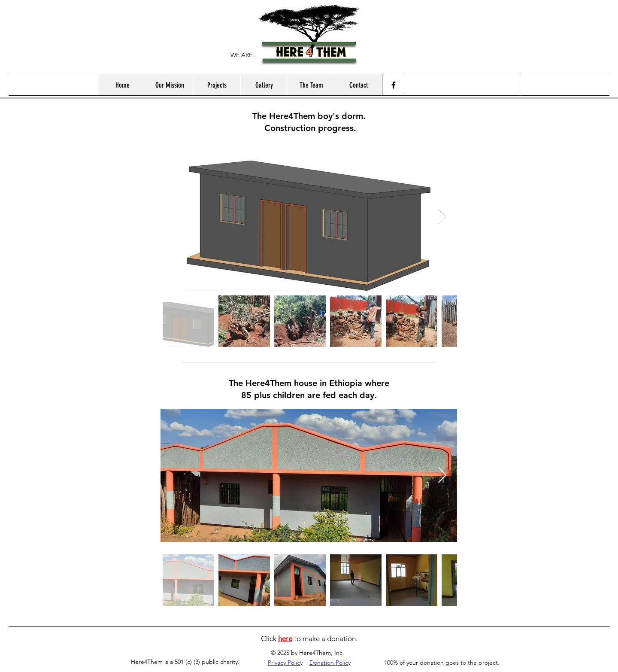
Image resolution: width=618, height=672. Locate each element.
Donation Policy (330, 663)
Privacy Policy (285, 663)
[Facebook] (394, 85)
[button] (217, 85)
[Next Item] (442, 217)
